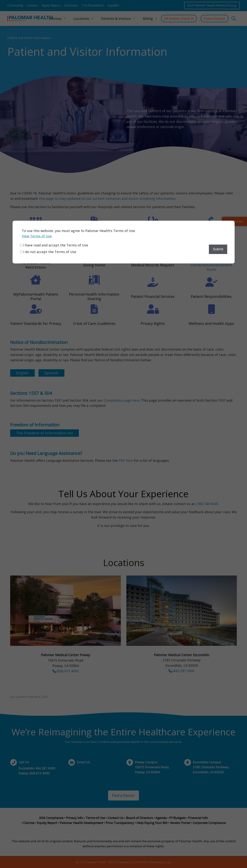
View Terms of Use (37, 236)
